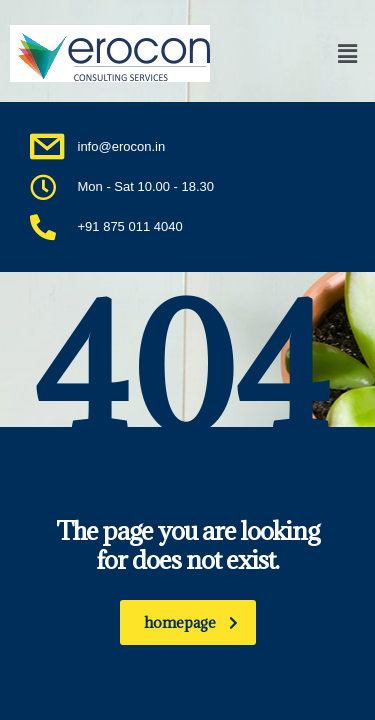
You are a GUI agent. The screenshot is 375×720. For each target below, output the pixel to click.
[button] (319, 53)
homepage (191, 622)
